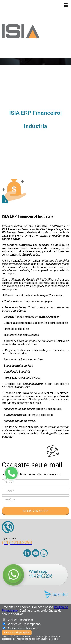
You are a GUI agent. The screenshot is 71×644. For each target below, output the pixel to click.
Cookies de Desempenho (23, 624)
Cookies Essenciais (20, 620)
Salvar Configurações (17, 633)
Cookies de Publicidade (22, 628)
